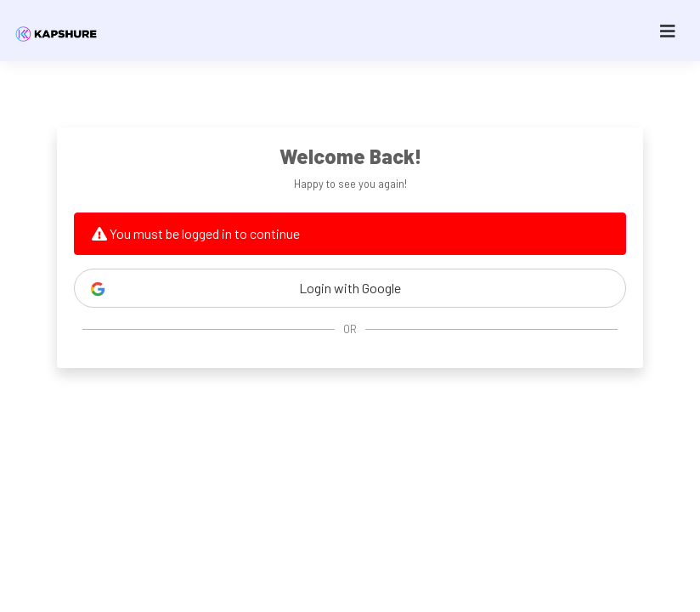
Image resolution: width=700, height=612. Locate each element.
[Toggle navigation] (668, 31)
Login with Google (246, 288)
